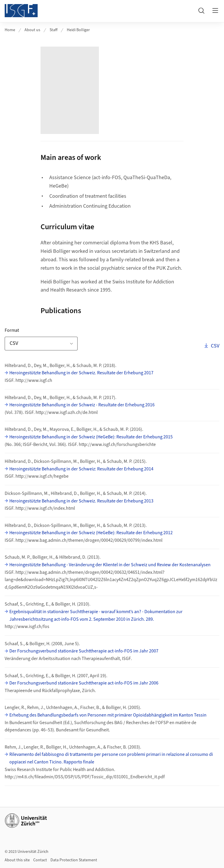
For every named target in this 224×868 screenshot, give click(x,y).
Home (10, 30)
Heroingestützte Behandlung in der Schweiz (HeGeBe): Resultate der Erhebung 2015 (91, 437)
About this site (17, 860)
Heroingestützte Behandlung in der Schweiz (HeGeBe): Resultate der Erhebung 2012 (91, 533)
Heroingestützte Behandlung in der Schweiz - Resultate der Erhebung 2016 (82, 405)
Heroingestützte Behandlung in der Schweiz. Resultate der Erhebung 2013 (81, 501)
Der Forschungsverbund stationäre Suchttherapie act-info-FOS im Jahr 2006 (84, 683)
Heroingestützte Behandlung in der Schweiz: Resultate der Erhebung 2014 (81, 469)
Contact (40, 860)
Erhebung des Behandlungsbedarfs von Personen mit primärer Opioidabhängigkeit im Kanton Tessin (108, 715)
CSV (215, 346)
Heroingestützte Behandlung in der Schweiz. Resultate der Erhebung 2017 (81, 373)
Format (30, 330)
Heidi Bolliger (78, 30)
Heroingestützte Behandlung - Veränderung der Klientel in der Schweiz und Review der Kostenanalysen (110, 565)
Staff (54, 30)
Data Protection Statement (74, 860)
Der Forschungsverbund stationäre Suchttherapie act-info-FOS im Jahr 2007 (84, 651)
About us (32, 30)
